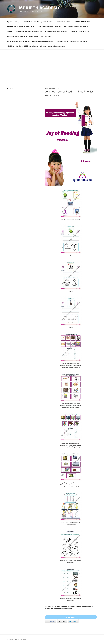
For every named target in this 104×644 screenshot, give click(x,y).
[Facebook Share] (51, 621)
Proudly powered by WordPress (17, 639)
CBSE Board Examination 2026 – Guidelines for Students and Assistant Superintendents (36, 46)
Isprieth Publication (64, 22)
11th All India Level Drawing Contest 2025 (39, 22)
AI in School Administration (80, 31)
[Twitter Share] (62, 621)
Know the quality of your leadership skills (21, 27)
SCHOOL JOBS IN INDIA (83, 22)
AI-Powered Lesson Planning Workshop (29, 31)
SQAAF (10, 31)
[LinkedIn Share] (73, 621)
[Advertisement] (52, 64)
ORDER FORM (71, 617)
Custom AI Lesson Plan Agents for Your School (72, 41)
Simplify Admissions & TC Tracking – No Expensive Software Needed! (30, 41)
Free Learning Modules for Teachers (77, 27)
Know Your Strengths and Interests (49, 27)
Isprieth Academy (40, 8)
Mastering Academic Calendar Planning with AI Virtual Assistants (29, 36)
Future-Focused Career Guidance (56, 31)
